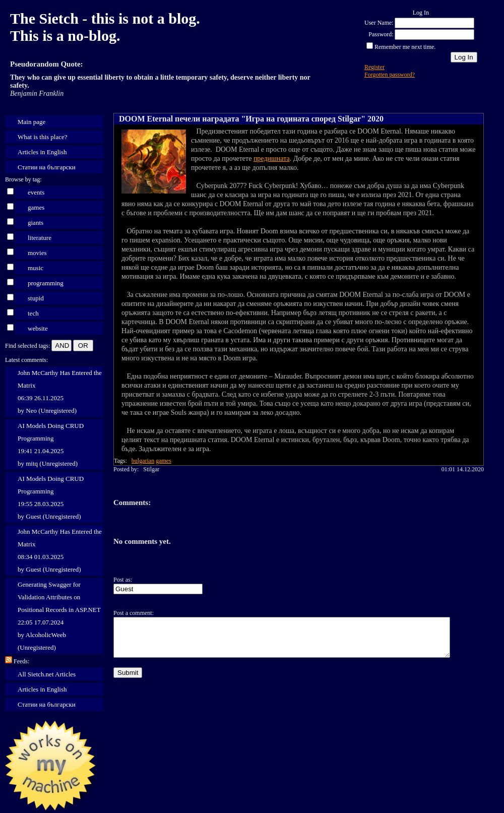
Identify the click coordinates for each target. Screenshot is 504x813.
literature (40, 238)
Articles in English (42, 152)
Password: (381, 34)
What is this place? (43, 137)
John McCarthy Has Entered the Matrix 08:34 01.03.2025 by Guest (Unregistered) (60, 550)
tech (33, 313)
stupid (36, 298)
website (38, 328)
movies (37, 253)
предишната (272, 159)
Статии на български (47, 167)
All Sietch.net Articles (47, 674)
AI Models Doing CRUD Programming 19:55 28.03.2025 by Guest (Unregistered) (51, 497)
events (36, 192)
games (36, 207)
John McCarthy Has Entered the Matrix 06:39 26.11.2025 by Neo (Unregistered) (60, 392)
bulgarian (143, 461)
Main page (31, 122)
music (36, 268)
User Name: (379, 23)
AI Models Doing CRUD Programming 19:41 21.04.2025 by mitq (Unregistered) (51, 445)
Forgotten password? (390, 75)
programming (46, 283)
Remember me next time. (405, 47)
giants (36, 223)
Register (374, 67)
